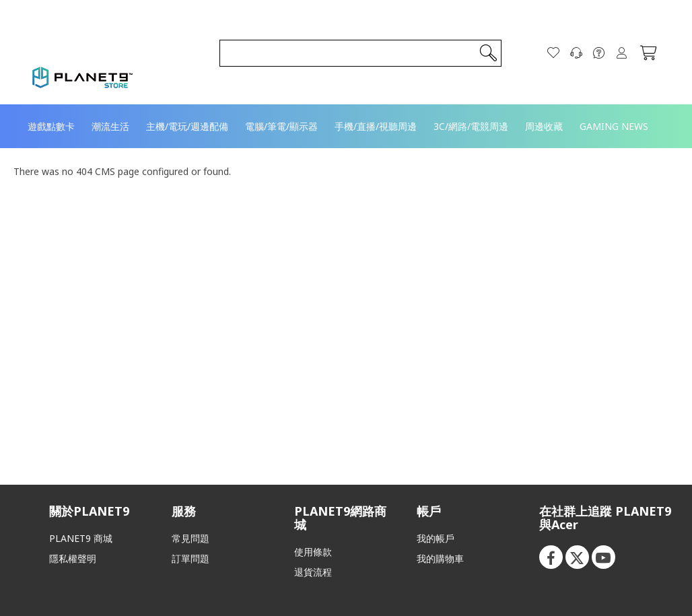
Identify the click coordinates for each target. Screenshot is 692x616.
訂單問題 (191, 558)
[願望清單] (553, 53)
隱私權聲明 (73, 558)
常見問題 (191, 538)
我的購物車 (440, 558)
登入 (622, 53)
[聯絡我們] (576, 53)
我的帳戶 (436, 538)
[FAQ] (599, 53)
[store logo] (83, 77)
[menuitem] (51, 126)
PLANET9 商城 (81, 538)
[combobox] (360, 53)
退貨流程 (313, 572)
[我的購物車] (648, 53)
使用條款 (313, 552)
